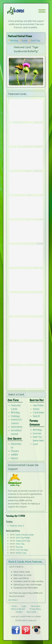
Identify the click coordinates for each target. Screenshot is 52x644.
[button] (42, 11)
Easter (25, 40)
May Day (19, 547)
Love (35, 444)
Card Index (38, 413)
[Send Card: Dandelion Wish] (26, 327)
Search (36, 416)
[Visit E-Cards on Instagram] (36, 634)
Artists (36, 409)
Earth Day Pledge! (23, 538)
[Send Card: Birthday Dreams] (26, 376)
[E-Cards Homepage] (21, 11)
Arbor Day (20, 544)
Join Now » (13, 600)
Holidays (15, 416)
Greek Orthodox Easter (25, 535)
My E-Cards (31, 612)
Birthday (14, 40)
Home (14, 606)
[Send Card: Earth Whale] (26, 230)
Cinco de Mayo (22, 550)
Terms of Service (18, 609)
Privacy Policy (35, 609)
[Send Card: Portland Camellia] (26, 157)
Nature (14, 458)
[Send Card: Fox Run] (26, 254)
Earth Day (35, 40)
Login (24, 606)
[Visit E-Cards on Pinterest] (26, 634)
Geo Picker (38, 406)
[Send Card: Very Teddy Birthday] (26, 303)
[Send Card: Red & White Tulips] (26, 182)
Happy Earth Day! (23, 541)
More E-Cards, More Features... (26, 562)
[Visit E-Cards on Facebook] (16, 634)
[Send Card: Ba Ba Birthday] (26, 351)
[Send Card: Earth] (26, 279)
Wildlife (14, 455)
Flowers (15, 451)
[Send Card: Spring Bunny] (26, 133)
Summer (37, 433)
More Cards (36, 606)
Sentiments (17, 427)
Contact (19, 612)
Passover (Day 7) (17, 526)
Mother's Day (21, 553)
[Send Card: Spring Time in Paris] (26, 109)
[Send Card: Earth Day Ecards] (26, 206)
